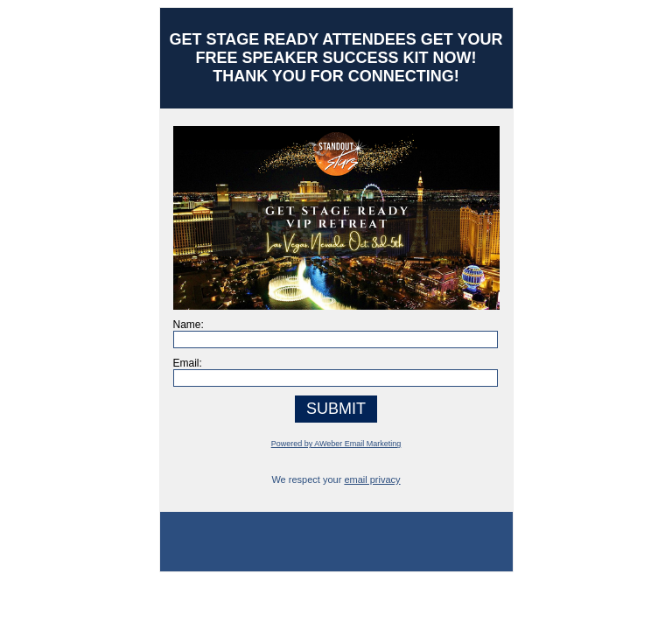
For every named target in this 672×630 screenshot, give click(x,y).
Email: (188, 363)
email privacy (372, 479)
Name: (189, 325)
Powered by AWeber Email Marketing (336, 444)
